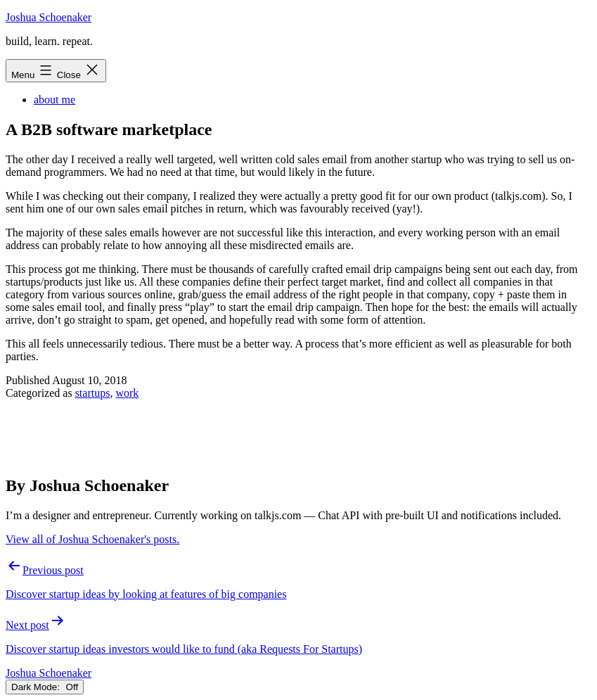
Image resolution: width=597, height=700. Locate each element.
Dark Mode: (45, 687)
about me (54, 100)
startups (93, 393)
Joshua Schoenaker (49, 17)
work (127, 393)
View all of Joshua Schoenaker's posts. (92, 539)
